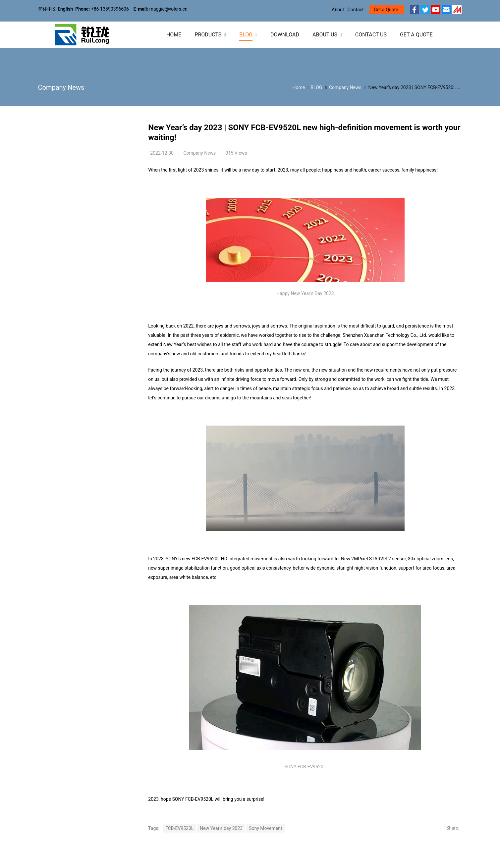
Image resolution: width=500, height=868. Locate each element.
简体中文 (47, 9)
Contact (356, 10)
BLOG (316, 87)
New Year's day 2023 (221, 828)
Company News (61, 87)
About (338, 10)
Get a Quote (386, 10)
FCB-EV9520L (179, 828)
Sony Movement (265, 828)
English (65, 9)
